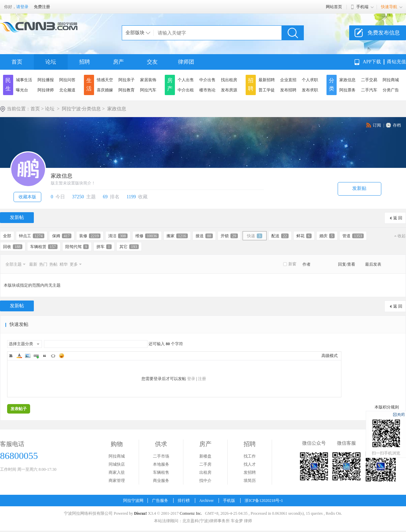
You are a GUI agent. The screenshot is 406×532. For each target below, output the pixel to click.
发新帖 (17, 217)
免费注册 (42, 7)
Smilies (62, 356)
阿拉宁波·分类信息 (82, 109)
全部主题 (14, 264)
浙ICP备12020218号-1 (264, 501)
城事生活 (24, 80)
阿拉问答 (67, 80)
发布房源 (229, 90)
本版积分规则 (387, 407)
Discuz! (140, 513)
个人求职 (310, 80)
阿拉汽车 (148, 90)
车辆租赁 (44, 247)
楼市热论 (207, 90)
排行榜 (184, 501)
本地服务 (161, 464)
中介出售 (207, 80)
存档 (397, 125)
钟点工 (32, 236)
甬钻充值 (397, 62)
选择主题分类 (21, 344)
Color (19, 356)
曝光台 (22, 90)
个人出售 (186, 80)
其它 (129, 247)
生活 (89, 84)
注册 (202, 379)
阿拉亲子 (127, 80)
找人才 (250, 464)
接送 (204, 236)
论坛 (51, 62)
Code (53, 356)
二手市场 (161, 456)
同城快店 (117, 464)
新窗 (292, 264)
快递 (255, 236)
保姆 (62, 236)
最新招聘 (267, 80)
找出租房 (229, 80)
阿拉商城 (391, 80)
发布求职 (310, 90)
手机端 (362, 7)
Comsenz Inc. (191, 513)
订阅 (377, 125)
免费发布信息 (384, 33)
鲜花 (304, 236)
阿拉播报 (46, 80)
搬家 (177, 236)
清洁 (118, 236)
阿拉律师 (46, 90)
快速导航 (389, 7)
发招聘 (250, 472)
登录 (191, 379)
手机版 (229, 501)
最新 (33, 264)
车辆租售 (161, 472)
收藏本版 (27, 197)
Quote (45, 356)
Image (28, 356)
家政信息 (347, 80)
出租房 (205, 472)
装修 (90, 236)
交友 (152, 62)
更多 (74, 264)
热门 (43, 264)
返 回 (398, 218)
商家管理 (117, 481)
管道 (353, 236)
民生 (8, 84)
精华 (64, 264)
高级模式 (330, 356)
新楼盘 (205, 456)
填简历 (250, 481)
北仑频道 (67, 90)
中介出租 (186, 90)
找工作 (250, 456)
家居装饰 (148, 80)
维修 (147, 236)
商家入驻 (117, 472)
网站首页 (334, 7)
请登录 (22, 7)
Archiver (207, 501)
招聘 (85, 62)
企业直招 (288, 80)
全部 (7, 236)
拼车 (104, 247)
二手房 (205, 464)
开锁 (229, 236)
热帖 (53, 264)
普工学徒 (267, 90)
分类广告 (391, 90)
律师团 (186, 62)
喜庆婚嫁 (105, 90)
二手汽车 (369, 90)
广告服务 (160, 501)
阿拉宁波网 (133, 501)
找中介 (205, 481)
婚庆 (327, 236)
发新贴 (359, 188)
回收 (13, 247)
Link (36, 356)
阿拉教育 (127, 90)
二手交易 (369, 80)
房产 (118, 62)
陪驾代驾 (77, 247)
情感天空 (105, 80)
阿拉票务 (347, 90)
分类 (332, 84)
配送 (280, 236)
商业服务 (161, 481)
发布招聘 (288, 90)
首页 (17, 62)
